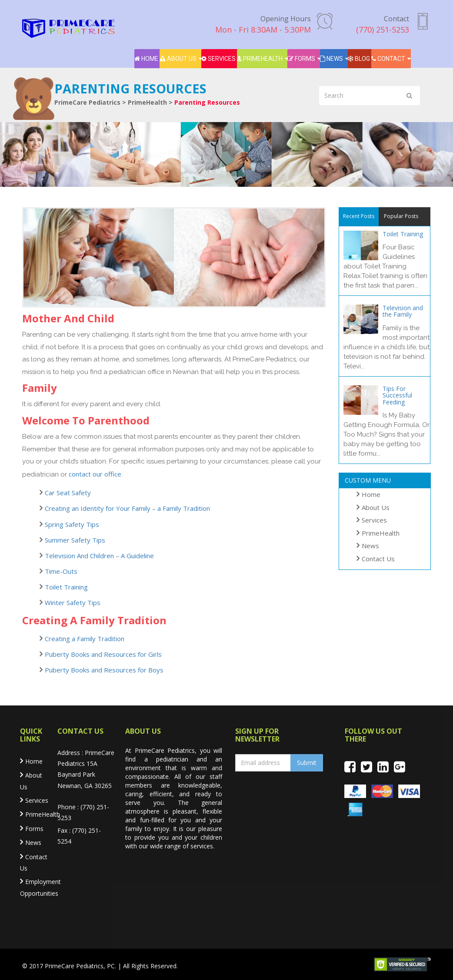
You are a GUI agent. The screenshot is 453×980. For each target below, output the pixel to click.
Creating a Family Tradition (85, 639)
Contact (388, 59)
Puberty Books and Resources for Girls (103, 654)
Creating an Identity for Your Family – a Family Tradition (127, 508)
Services (218, 59)
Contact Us (378, 559)
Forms (301, 59)
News (331, 59)
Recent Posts (359, 216)
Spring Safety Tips (72, 524)
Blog (359, 59)
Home (146, 59)
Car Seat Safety (68, 493)
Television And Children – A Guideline (99, 556)
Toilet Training (66, 587)
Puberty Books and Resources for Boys (104, 670)
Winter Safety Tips (73, 603)
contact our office (95, 474)
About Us (178, 59)
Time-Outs (61, 571)
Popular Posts (401, 216)
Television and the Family (403, 311)
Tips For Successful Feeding (397, 395)
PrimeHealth (260, 59)
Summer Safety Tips (75, 540)
